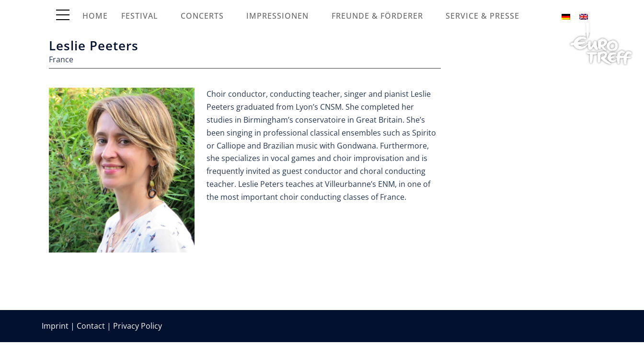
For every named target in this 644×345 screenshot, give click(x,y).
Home (95, 16)
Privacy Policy (138, 326)
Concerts (202, 16)
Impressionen (277, 16)
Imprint (55, 326)
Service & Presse (483, 16)
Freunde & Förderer (377, 16)
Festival (140, 16)
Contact (91, 326)
